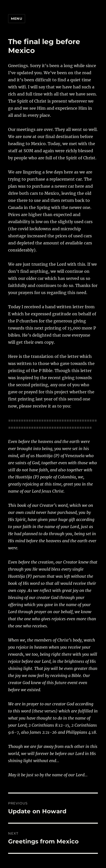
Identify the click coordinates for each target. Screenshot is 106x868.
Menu (16, 18)
